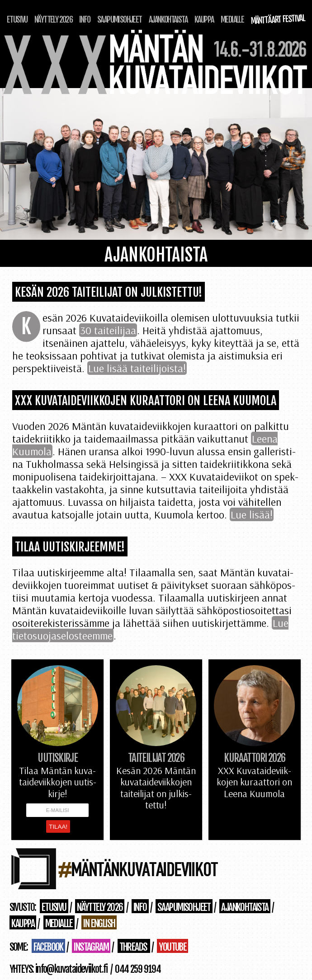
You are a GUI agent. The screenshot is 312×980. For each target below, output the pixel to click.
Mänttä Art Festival (278, 19)
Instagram (91, 947)
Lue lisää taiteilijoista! (137, 368)
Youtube (173, 947)
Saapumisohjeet (120, 19)
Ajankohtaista (168, 19)
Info (85, 19)
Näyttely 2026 (53, 19)
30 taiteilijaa (108, 330)
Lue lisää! (252, 514)
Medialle (232, 19)
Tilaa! (58, 827)
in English (99, 923)
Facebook (48, 947)
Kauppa (204, 19)
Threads (134, 947)
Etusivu (17, 19)
